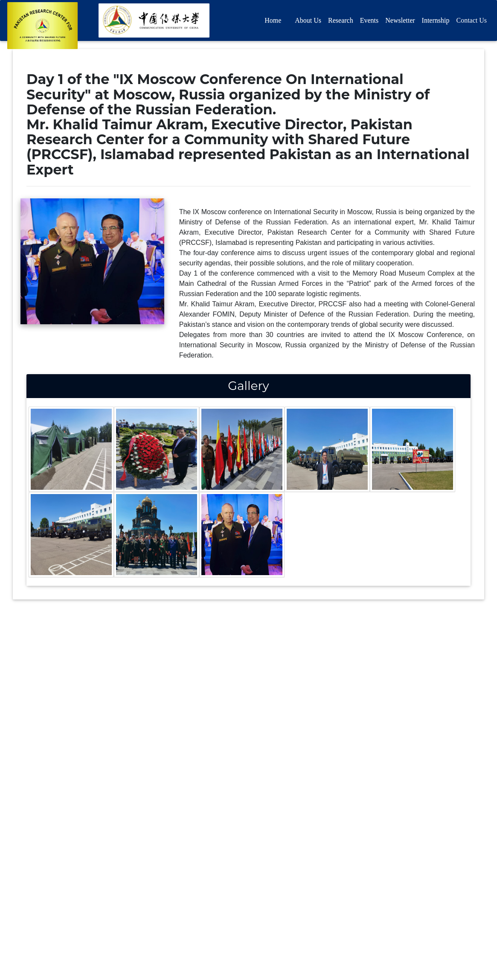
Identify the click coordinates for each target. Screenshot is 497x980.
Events (369, 22)
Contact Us (471, 22)
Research (341, 22)
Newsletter (400, 22)
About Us (308, 22)
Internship (436, 22)
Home (273, 22)
